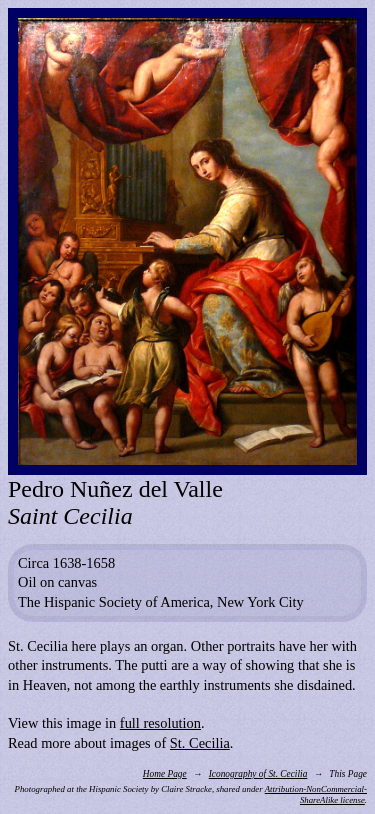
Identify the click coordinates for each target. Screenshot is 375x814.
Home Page (165, 774)
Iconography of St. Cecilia (258, 774)
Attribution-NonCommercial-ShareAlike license (316, 794)
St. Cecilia (200, 743)
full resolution (160, 723)
